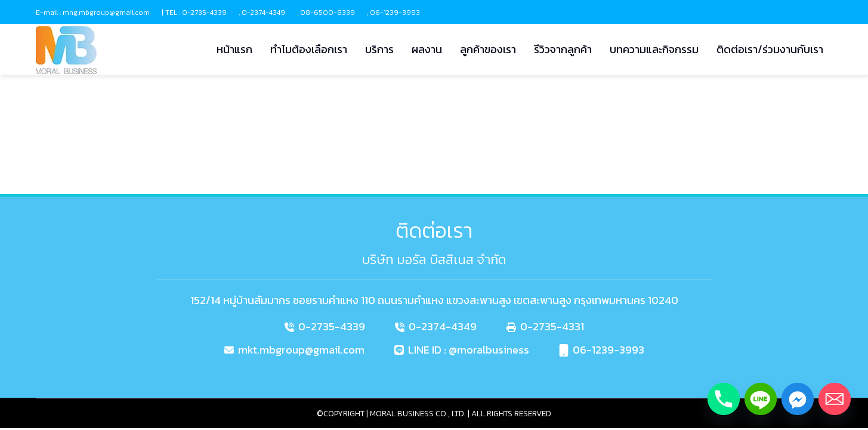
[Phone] (724, 399)
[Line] (761, 399)
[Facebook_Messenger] (798, 399)
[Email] (835, 399)
